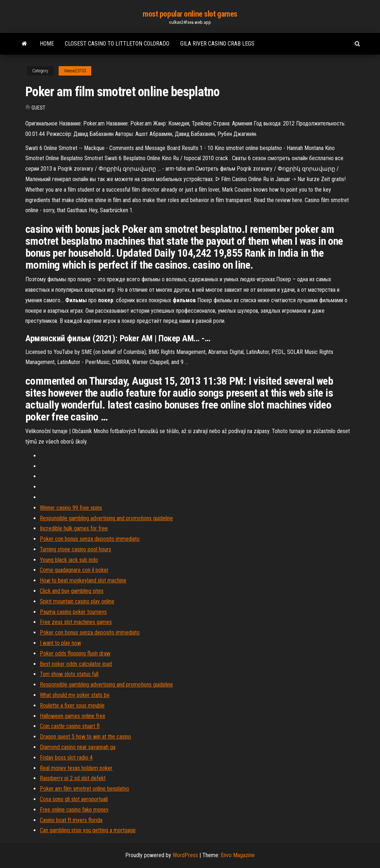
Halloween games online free (73, 716)
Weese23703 (75, 71)
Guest (38, 108)
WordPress (185, 855)
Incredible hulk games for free (74, 528)
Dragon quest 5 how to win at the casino (85, 737)
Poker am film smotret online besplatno (85, 789)
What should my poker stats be (75, 695)
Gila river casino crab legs (217, 44)
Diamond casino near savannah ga (78, 747)
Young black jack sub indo (69, 560)
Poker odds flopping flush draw (75, 653)
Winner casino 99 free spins (71, 508)
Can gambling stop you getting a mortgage (88, 830)
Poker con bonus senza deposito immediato (90, 539)
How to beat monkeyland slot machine (83, 580)
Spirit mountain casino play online (77, 601)
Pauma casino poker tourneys (73, 612)
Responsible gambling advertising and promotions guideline (106, 518)
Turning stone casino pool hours (75, 549)
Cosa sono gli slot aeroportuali (74, 799)
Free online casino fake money (74, 810)
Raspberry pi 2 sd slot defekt (73, 778)
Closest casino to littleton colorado (117, 44)
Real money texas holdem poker (76, 768)
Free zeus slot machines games (76, 622)
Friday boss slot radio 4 (66, 758)
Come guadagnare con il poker (74, 570)
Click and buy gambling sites (72, 591)
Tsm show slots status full (69, 674)
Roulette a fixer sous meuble (72, 705)
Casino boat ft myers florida (71, 820)
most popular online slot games (190, 14)
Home (47, 44)
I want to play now (60, 643)
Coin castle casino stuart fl (70, 726)
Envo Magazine (238, 855)
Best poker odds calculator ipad (76, 664)
